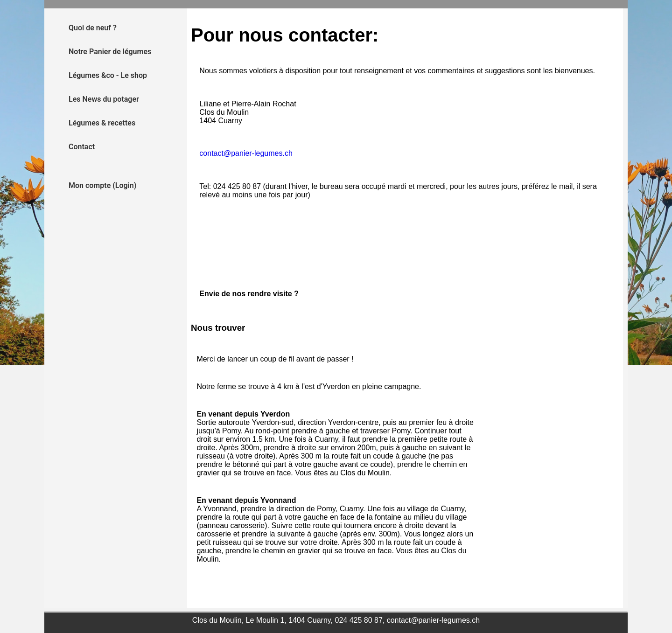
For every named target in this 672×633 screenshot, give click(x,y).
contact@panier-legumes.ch (246, 153)
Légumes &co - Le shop (108, 75)
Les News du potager (104, 99)
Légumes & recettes (102, 123)
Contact (82, 147)
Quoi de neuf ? (93, 28)
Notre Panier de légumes (110, 52)
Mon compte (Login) (102, 185)
